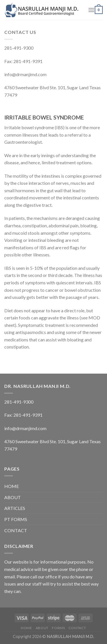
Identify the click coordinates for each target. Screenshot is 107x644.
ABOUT (13, 497)
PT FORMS (16, 519)
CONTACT (16, 530)
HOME (12, 486)
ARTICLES (15, 508)
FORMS (58, 628)
